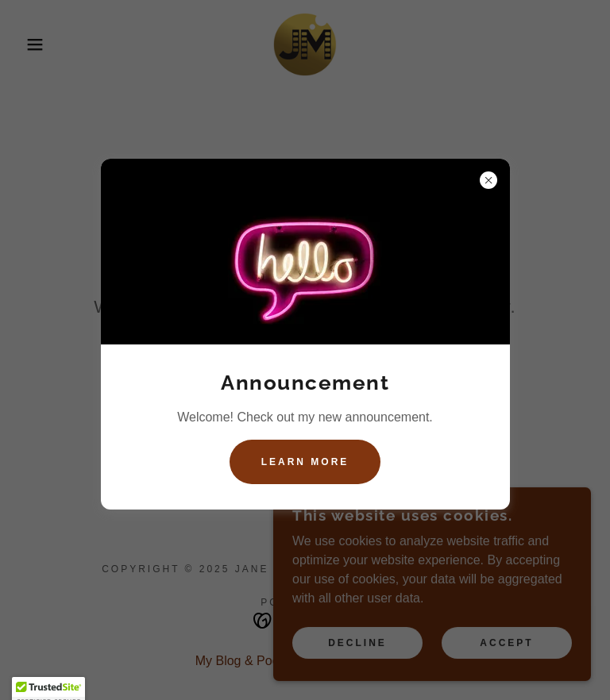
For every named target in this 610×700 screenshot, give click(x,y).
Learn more (305, 462)
